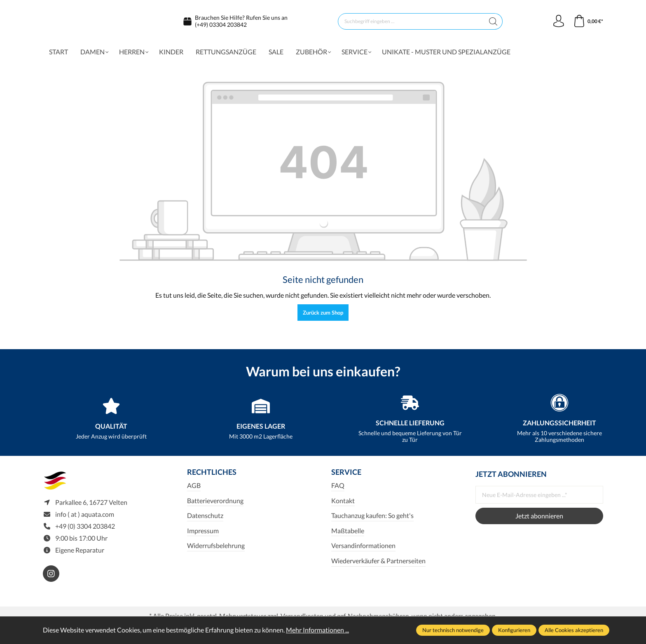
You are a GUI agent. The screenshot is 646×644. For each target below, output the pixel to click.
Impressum (203, 534)
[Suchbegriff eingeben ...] (411, 23)
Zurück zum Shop (323, 316)
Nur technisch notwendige (453, 630)
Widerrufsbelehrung (216, 549)
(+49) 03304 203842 (221, 26)
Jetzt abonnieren (539, 519)
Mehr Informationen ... (317, 630)
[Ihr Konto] (559, 23)
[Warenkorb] (588, 23)
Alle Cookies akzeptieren (574, 630)
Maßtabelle (348, 534)
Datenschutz (205, 519)
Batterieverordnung (215, 504)
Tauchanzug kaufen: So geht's (372, 519)
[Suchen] (493, 23)
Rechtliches (212, 476)
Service (346, 476)
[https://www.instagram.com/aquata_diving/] (51, 577)
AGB (194, 489)
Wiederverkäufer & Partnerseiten (378, 564)
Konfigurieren (514, 630)
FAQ (338, 489)
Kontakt (343, 504)
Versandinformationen (363, 549)
